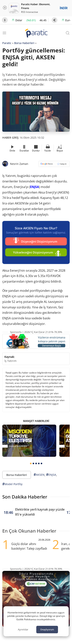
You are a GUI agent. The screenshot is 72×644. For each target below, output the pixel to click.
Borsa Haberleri (24, 43)
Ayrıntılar (23, 629)
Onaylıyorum (47, 630)
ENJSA (34, 187)
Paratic (7, 43)
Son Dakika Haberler (25, 497)
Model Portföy (12, 484)
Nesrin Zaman (19, 164)
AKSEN (39, 475)
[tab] (31, 463)
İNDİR (64, 8)
